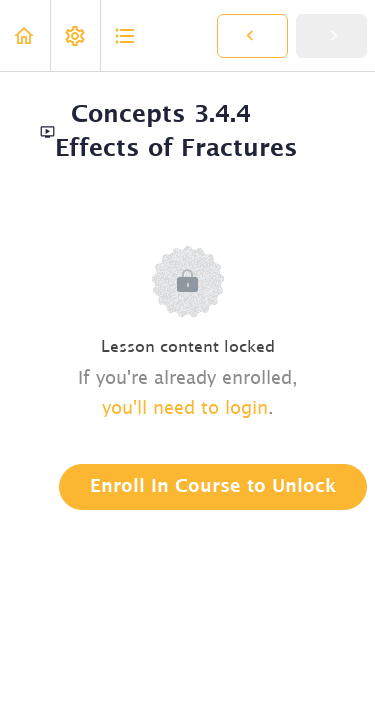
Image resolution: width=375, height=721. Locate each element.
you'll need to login (185, 409)
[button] (25, 35)
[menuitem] (75, 35)
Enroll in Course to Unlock (213, 487)
